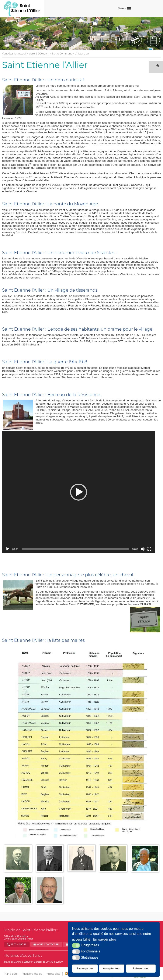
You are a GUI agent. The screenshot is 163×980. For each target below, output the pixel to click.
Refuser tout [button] (141, 968)
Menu (122, 8)
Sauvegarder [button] (85, 968)
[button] (79, 492)
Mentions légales (32, 974)
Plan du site (11, 974)
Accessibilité (53, 974)
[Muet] (143, 549)
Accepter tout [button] (112, 968)
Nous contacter (46, 944)
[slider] (75, 549)
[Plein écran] (149, 549)
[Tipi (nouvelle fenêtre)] (135, 40)
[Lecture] (8, 549)
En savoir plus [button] (105, 939)
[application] (79, 492)
